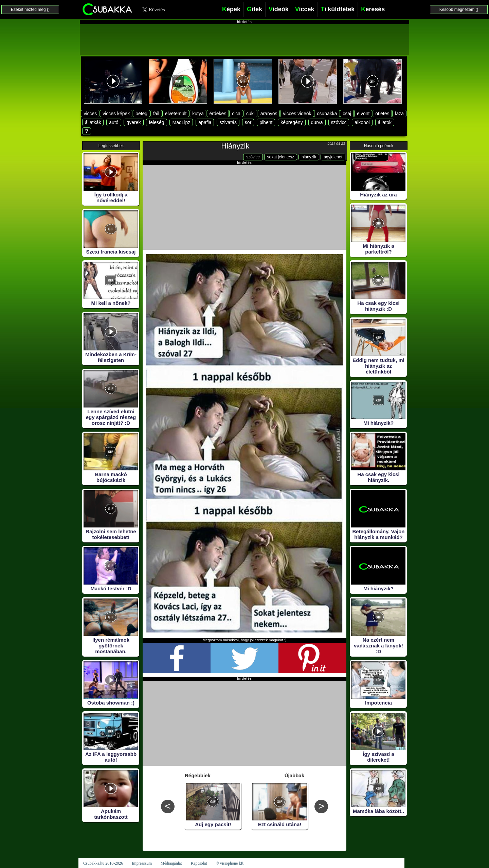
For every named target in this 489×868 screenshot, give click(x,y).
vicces (90, 114)
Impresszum (142, 863)
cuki (250, 114)
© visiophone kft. (230, 863)
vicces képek (116, 114)
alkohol (362, 122)
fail (156, 114)
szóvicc (339, 122)
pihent (266, 122)
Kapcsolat (199, 863)
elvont (363, 114)
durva (317, 122)
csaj (347, 114)
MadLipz (181, 122)
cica (236, 114)
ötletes (382, 114)
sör (248, 122)
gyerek (133, 122)
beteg (141, 114)
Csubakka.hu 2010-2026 (103, 863)
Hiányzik (235, 146)
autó (114, 122)
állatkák (93, 122)
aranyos (269, 114)
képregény (292, 122)
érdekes (218, 114)
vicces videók (297, 114)
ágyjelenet (333, 157)
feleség (156, 122)
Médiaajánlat (171, 863)
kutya (198, 114)
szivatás (228, 122)
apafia (205, 122)
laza (399, 114)
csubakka (327, 114)
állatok (385, 122)
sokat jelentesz (281, 157)
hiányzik (309, 157)
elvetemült (176, 114)
